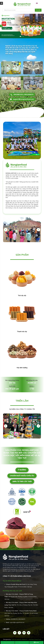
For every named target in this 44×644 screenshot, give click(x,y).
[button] (1, 26)
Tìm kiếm (38, 10)
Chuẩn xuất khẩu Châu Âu (22, 476)
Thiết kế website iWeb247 (19, 639)
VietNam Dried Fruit (35, 639)
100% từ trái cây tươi (22, 482)
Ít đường (22, 470)
